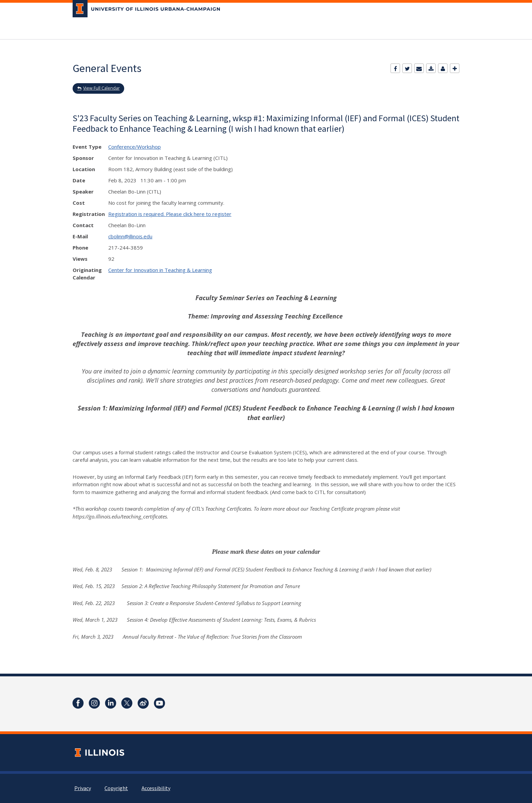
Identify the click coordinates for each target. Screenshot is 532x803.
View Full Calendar (101, 88)
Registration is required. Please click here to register (170, 214)
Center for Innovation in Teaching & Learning (160, 270)
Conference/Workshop (135, 147)
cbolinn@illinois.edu (130, 236)
